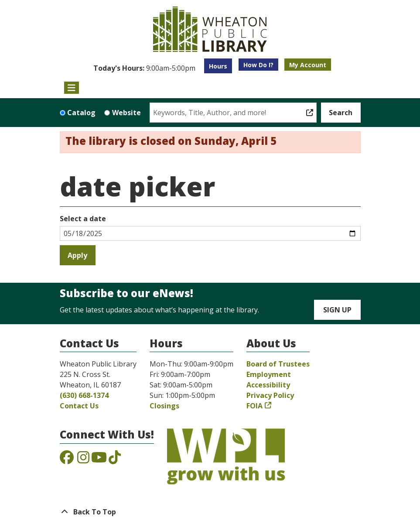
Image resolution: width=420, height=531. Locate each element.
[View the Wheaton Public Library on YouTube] (99, 460)
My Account (308, 65)
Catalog (81, 113)
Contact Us (79, 406)
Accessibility (268, 385)
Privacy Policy (270, 395)
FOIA (254, 406)
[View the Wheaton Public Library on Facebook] (67, 460)
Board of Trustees (278, 364)
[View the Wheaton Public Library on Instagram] (83, 460)
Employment (269, 374)
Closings (164, 406)
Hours (218, 66)
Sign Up (337, 310)
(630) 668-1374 (84, 395)
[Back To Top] (210, 512)
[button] (144, 68)
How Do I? (258, 65)
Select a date (83, 219)
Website (126, 113)
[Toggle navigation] (72, 88)
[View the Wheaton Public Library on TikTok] (115, 460)
